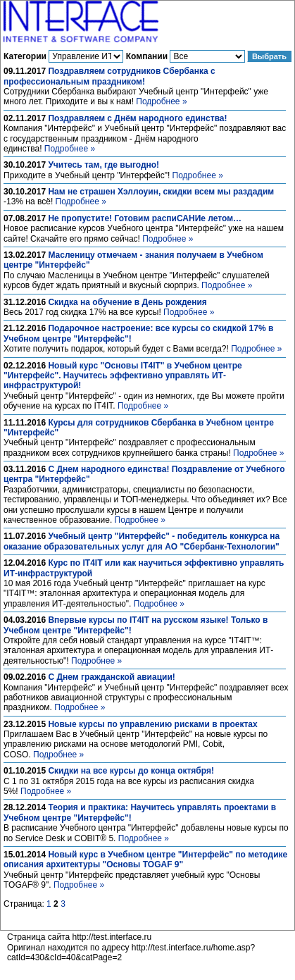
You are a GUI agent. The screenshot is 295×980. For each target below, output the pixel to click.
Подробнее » (161, 101)
